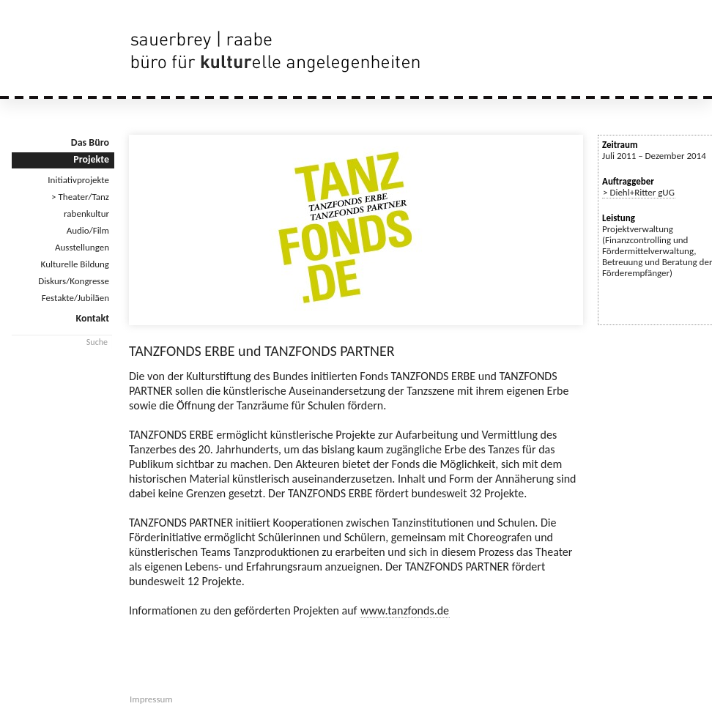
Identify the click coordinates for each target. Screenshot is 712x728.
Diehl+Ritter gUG (642, 192)
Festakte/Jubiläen (75, 298)
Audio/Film (88, 230)
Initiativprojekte (78, 180)
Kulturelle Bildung (75, 264)
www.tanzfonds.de (405, 610)
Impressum (151, 699)
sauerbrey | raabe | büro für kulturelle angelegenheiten (278, 51)
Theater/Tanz (84, 197)
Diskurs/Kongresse (74, 281)
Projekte (91, 159)
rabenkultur (86, 213)
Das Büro (90, 142)
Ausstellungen (82, 247)
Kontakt (93, 318)
